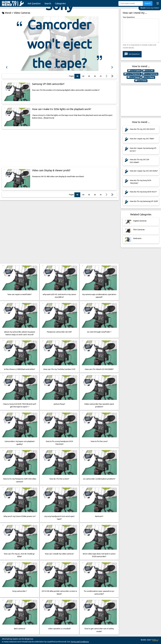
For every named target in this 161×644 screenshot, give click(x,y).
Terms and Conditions (80, 642)
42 (95, 195)
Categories (60, 3)
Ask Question (34, 3)
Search (48, 3)
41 (101, 76)
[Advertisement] (59, 148)
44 (83, 195)
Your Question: (129, 17)
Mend (134, 71)
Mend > (8, 13)
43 (89, 195)
